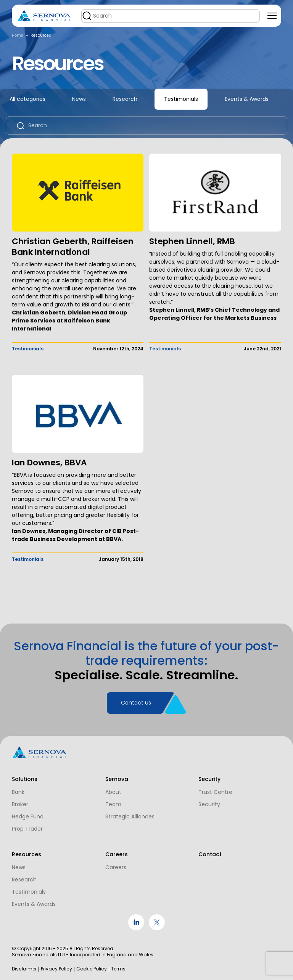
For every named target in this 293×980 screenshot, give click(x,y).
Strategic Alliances (129, 814)
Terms (118, 969)
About (112, 789)
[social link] (136, 928)
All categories (27, 99)
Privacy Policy (56, 969)
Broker (20, 802)
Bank (18, 789)
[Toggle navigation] (272, 16)
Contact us (136, 706)
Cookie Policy (92, 969)
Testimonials (181, 99)
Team (112, 802)
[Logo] (44, 16)
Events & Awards (247, 99)
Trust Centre (213, 789)
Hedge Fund (28, 814)
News (79, 99)
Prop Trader (27, 826)
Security (207, 802)
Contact (208, 854)
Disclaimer (24, 969)
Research (125, 99)
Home (18, 35)
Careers (115, 867)
